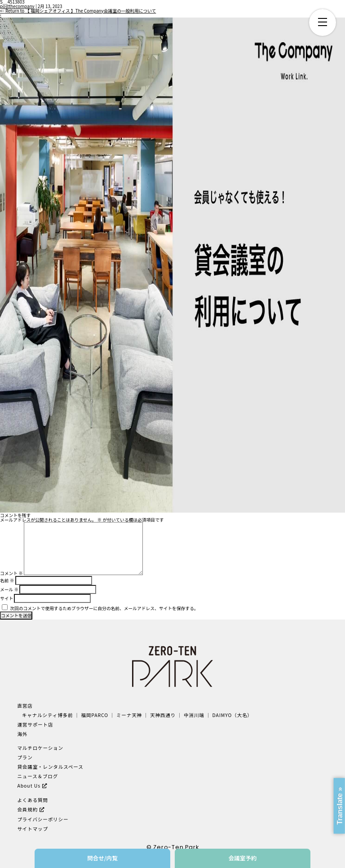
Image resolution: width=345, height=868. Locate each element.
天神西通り (163, 715)
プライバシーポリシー (43, 819)
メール (9, 589)
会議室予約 (243, 858)
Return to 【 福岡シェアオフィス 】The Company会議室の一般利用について (78, 11)
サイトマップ (33, 829)
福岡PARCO (95, 715)
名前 (7, 580)
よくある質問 (33, 800)
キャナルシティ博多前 (48, 715)
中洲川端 (194, 715)
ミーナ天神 (129, 715)
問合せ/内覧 (102, 858)
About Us (29, 786)
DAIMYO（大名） (232, 715)
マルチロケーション (40, 748)
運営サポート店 (35, 724)
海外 (22, 734)
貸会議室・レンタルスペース (50, 767)
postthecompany (17, 6)
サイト (7, 598)
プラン (25, 757)
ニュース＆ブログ (38, 776)
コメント (11, 573)
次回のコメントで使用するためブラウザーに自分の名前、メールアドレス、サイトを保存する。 (104, 608)
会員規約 (27, 809)
